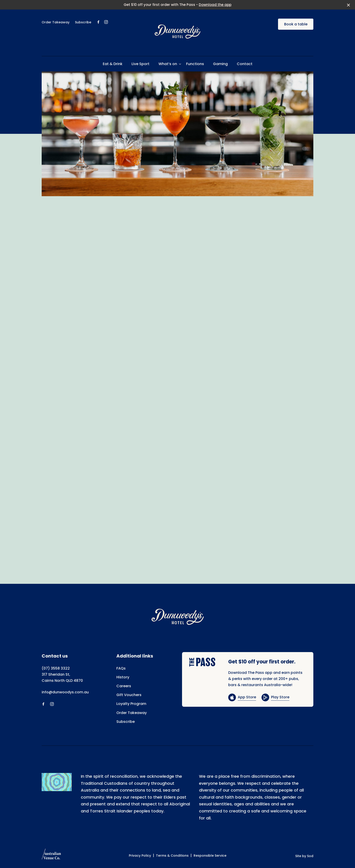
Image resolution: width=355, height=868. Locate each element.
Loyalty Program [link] (131, 704)
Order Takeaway (56, 22)
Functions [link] (195, 64)
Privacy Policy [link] (140, 856)
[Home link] (177, 32)
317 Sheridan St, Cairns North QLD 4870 (62, 677)
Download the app (215, 5)
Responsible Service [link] (210, 856)
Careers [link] (124, 686)
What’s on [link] (168, 64)
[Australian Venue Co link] (51, 856)
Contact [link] (245, 64)
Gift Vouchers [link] (129, 695)
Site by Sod (304, 856)
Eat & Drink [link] (113, 64)
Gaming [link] (220, 64)
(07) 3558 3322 (56, 668)
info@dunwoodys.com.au (65, 692)
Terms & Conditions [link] (172, 856)
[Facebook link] (98, 22)
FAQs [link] (121, 668)
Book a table (296, 24)
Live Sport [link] (140, 64)
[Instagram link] (106, 22)
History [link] (123, 677)
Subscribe (83, 22)
